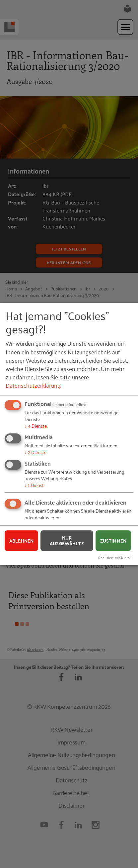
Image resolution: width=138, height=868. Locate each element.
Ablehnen (21, 541)
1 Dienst (34, 485)
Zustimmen (113, 541)
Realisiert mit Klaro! (114, 557)
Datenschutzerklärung (33, 385)
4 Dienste (36, 426)
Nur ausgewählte (67, 540)
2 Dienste (35, 452)
